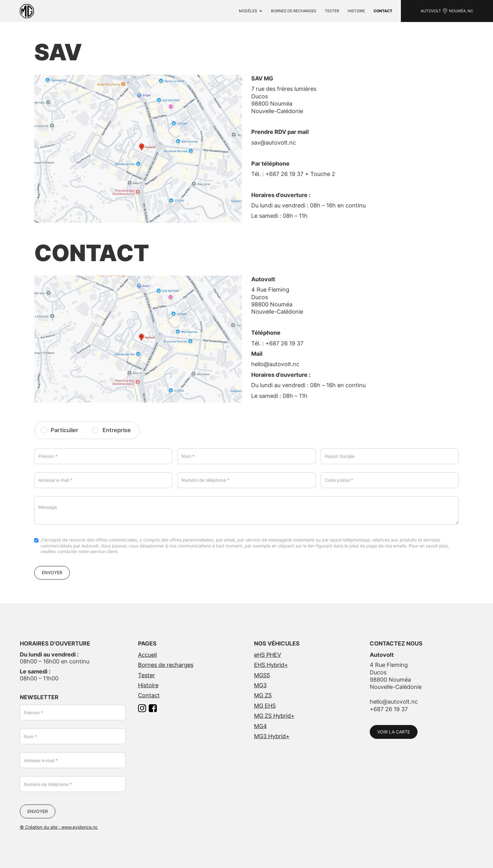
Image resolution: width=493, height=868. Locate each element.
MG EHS (265, 706)
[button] (251, 11)
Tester (332, 11)
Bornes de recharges (166, 665)
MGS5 (262, 675)
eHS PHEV (268, 655)
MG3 (260, 685)
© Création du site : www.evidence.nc (59, 827)
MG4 (260, 726)
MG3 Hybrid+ (272, 736)
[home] (27, 11)
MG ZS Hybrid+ (274, 716)
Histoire (356, 11)
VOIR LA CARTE (394, 732)
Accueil (147, 655)
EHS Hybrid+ (271, 665)
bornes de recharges (294, 11)
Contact (149, 695)
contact (383, 11)
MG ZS (263, 695)
